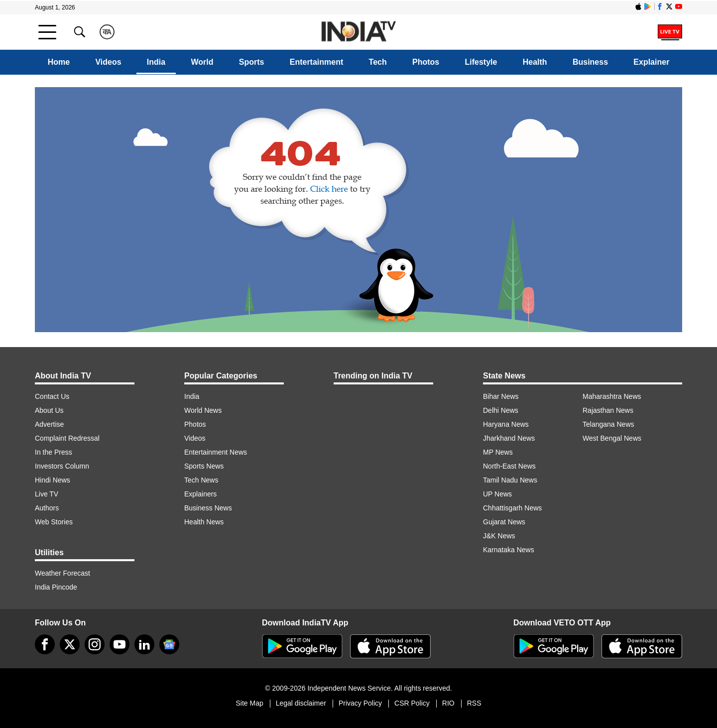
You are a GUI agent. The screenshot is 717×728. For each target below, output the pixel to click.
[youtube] (119, 644)
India (156, 62)
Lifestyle (481, 62)
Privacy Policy (360, 703)
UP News (497, 494)
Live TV (47, 494)
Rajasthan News (608, 410)
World (202, 62)
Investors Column (62, 466)
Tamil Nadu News (510, 480)
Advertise (49, 424)
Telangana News (608, 424)
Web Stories (54, 522)
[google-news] (169, 644)
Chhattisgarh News (512, 508)
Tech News (201, 480)
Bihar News (501, 396)
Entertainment (317, 62)
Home (59, 62)
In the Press (54, 452)
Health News (204, 522)
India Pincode (56, 587)
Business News (208, 508)
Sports (252, 62)
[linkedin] (144, 644)
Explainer (651, 62)
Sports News (204, 466)
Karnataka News (509, 550)
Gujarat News (504, 522)
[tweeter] (70, 644)
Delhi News (501, 410)
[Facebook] (45, 644)
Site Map (249, 703)
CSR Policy (412, 703)
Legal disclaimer (301, 703)
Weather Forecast (62, 573)
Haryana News (506, 424)
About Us (49, 410)
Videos (108, 62)
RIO (448, 703)
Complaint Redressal (67, 438)
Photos (426, 62)
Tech (378, 62)
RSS (474, 703)
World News (203, 410)
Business (590, 62)
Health (535, 62)
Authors (47, 508)
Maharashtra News (612, 396)
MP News (498, 452)
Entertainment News (216, 452)
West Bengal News (612, 438)
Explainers (200, 494)
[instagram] (95, 644)
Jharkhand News (509, 438)
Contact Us (52, 396)
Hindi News (53, 480)
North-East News (509, 466)
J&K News (499, 536)
